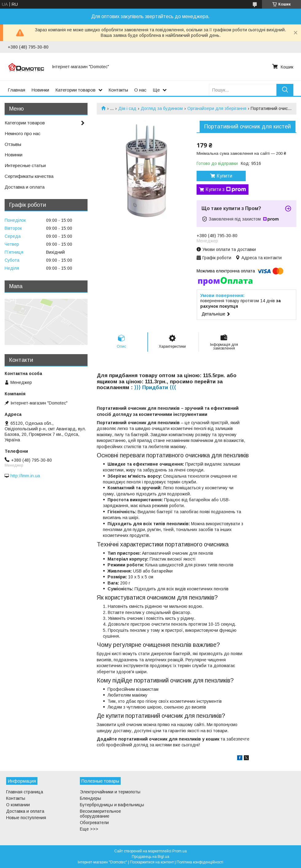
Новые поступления (26, 818)
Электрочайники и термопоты (110, 792)
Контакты (118, 90)
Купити (224, 176)
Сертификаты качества (29, 176)
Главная (16, 90)
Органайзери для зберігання (217, 108)
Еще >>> (89, 829)
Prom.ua (180, 851)
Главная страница (25, 792)
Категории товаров (75, 90)
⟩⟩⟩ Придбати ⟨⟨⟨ (155, 387)
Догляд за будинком (162, 108)
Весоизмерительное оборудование (100, 814)
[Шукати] (285, 90)
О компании (18, 805)
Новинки (40, 90)
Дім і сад (127, 108)
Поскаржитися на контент (152, 862)
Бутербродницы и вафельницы (112, 805)
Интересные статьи (25, 165)
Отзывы (13, 144)
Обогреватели (94, 823)
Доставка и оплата (25, 187)
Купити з (226, 190)
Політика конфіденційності (200, 862)
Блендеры (90, 798)
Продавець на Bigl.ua (150, 857)
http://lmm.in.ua (25, 476)
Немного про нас (23, 133)
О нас (140, 90)
